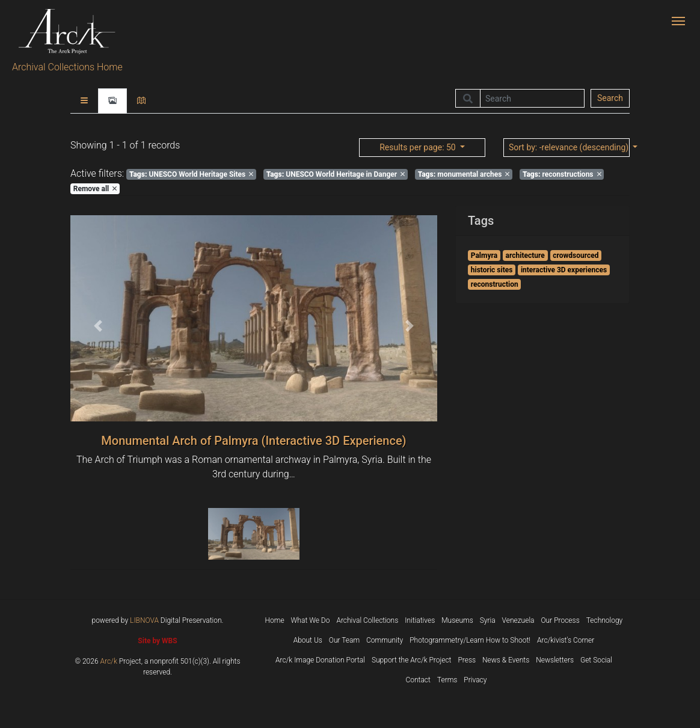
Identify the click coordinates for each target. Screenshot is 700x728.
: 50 (419, 147)
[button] (98, 326)
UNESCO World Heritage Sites (191, 174)
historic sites (492, 270)
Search (610, 98)
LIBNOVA (144, 620)
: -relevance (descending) (569, 147)
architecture (525, 255)
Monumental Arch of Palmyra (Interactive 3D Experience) (253, 441)
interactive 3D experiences (564, 270)
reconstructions (562, 174)
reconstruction (495, 284)
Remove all (95, 189)
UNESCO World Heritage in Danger (336, 174)
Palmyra (484, 255)
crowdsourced (576, 255)
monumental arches (464, 174)
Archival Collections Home (67, 67)
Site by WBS (157, 641)
